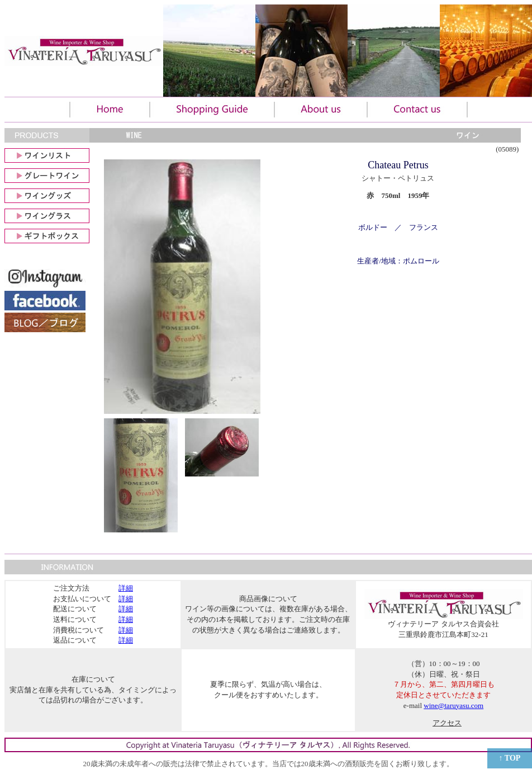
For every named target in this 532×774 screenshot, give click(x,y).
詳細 (126, 588)
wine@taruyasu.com (453, 705)
